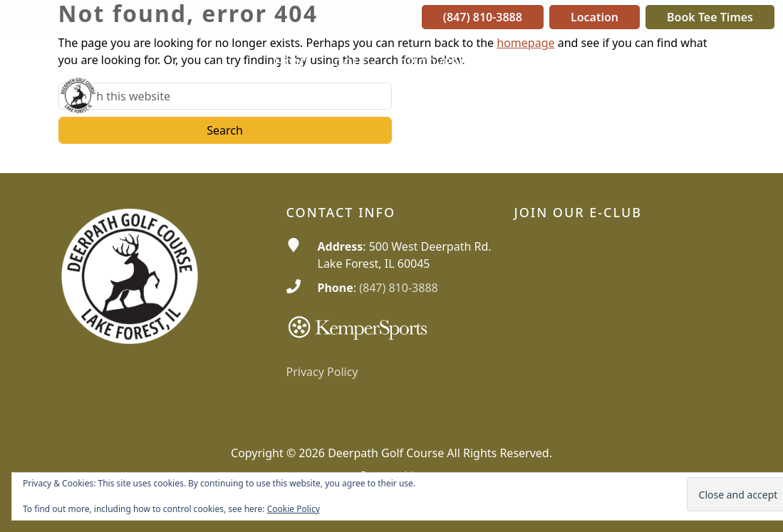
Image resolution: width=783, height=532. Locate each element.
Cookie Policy (294, 509)
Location (595, 17)
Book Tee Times (710, 17)
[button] (355, 63)
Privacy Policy (322, 372)
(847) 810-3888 (483, 17)
